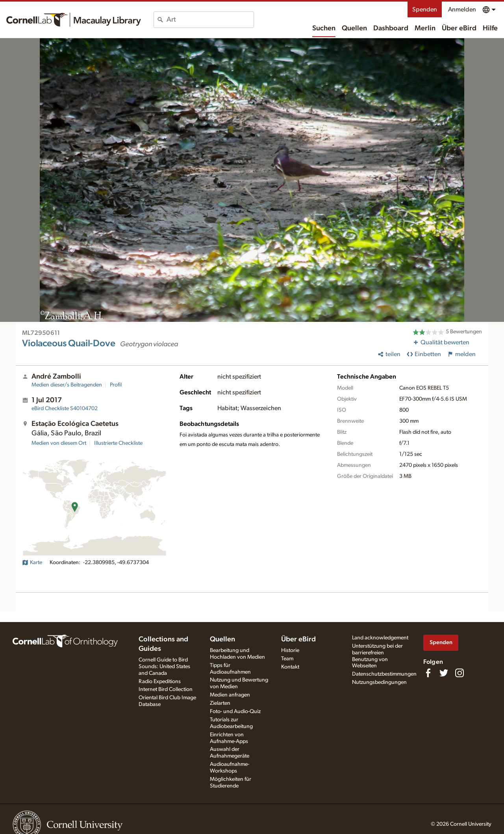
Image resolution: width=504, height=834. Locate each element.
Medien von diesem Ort (59, 443)
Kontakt (290, 667)
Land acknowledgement (380, 638)
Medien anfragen (230, 695)
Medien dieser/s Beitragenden (67, 385)
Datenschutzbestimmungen (384, 674)
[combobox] (210, 20)
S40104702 (65, 409)
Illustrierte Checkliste (118, 443)
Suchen (324, 28)
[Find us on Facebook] (428, 673)
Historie (290, 650)
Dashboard (391, 28)
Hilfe (490, 28)
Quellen (354, 28)
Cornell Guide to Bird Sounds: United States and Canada (164, 667)
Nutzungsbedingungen (379, 682)
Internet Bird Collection (166, 689)
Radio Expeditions (160, 682)
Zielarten (220, 703)
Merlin (425, 28)
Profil (116, 385)
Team (287, 659)
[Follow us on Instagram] (460, 673)
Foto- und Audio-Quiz (235, 711)
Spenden (425, 9)
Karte (32, 563)
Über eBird (459, 28)
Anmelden (462, 9)
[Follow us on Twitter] (444, 673)
